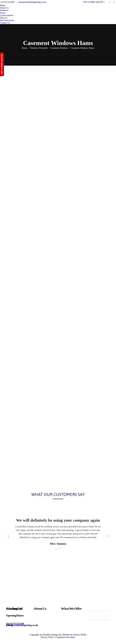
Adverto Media (79, 635)
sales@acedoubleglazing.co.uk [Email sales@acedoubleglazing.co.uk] (22, 625)
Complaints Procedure (65, 637)
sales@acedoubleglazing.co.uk (31, 2)
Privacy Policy (47, 637)
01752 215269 (7, 2)
